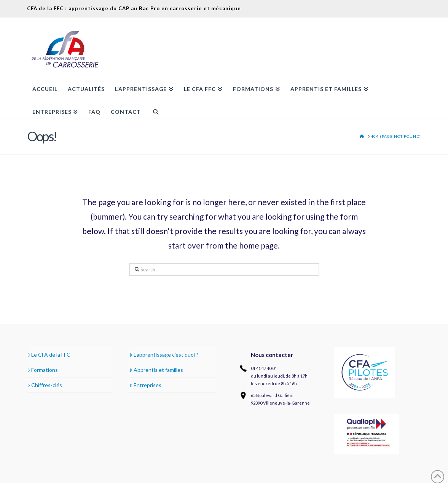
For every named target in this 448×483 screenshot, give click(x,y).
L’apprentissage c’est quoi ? (164, 355)
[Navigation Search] (153, 107)
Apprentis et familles (156, 370)
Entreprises (145, 385)
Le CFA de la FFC (49, 355)
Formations (42, 370)
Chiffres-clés (45, 385)
